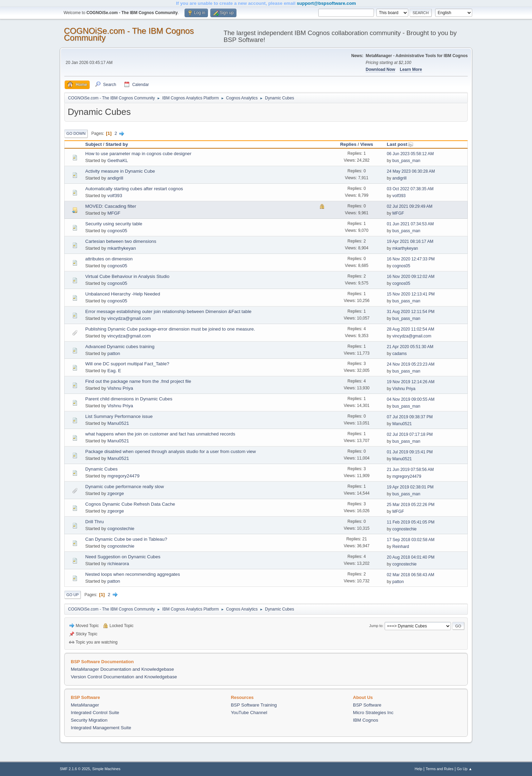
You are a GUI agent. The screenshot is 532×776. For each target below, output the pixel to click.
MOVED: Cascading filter (111, 206)
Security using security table (114, 224)
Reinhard (401, 547)
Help (419, 769)
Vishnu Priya (120, 388)
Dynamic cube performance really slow (125, 487)
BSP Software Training (254, 705)
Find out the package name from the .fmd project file (138, 381)
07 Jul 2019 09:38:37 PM (410, 417)
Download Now (380, 69)
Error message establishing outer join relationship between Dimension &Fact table (168, 311)
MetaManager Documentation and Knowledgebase (122, 669)
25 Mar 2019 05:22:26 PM (411, 505)
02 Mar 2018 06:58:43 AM (411, 575)
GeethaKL (118, 160)
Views (367, 144)
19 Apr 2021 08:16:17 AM (410, 241)
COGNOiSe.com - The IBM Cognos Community (129, 34)
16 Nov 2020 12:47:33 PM (411, 259)
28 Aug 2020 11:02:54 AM (411, 329)
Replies (348, 144)
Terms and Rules (440, 769)
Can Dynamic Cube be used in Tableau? (126, 539)
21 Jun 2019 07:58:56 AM (411, 470)
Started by (117, 144)
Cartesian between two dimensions (121, 241)
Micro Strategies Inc (373, 713)
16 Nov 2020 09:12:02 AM (411, 277)
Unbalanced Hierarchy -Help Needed (123, 294)
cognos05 (117, 231)
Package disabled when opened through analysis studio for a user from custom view (170, 451)
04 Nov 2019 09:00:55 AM (411, 399)
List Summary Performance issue (119, 416)
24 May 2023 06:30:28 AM (411, 171)
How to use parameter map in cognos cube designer (138, 154)
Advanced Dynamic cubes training (120, 347)
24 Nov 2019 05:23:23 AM (411, 364)
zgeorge (115, 493)
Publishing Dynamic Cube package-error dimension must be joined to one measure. (170, 329)
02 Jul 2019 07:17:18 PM (410, 434)
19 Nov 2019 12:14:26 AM (411, 382)
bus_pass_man (406, 161)
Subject (93, 144)
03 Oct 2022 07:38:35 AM (410, 189)
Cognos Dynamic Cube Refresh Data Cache (130, 504)
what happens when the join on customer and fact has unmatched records (160, 434)
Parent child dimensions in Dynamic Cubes (129, 399)
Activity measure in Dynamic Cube (120, 171)
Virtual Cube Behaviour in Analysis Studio (127, 276)
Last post (400, 144)
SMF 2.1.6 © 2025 (75, 769)
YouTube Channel (249, 713)
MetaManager (85, 705)
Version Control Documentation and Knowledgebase (124, 677)
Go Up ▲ (464, 769)
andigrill (115, 178)
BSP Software (367, 705)
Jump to (376, 626)
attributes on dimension (109, 259)
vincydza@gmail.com (129, 318)
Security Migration (89, 720)
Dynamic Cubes (101, 469)
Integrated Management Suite (101, 728)
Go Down (76, 133)
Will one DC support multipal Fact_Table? (127, 364)
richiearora (118, 564)
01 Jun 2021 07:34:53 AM (411, 224)
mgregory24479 (123, 476)
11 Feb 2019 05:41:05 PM (411, 522)
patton (114, 353)
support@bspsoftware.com (326, 3)
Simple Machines (106, 769)
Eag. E (114, 371)
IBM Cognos (365, 720)
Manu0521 (118, 423)
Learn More (411, 69)
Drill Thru (95, 522)
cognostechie (121, 529)
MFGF (114, 213)
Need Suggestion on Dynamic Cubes (123, 557)
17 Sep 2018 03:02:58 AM (411, 540)
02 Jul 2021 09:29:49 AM (410, 206)
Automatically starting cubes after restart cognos (134, 189)
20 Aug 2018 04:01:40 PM (411, 557)
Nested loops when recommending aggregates (133, 574)
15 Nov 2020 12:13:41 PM (411, 294)
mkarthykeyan (121, 248)
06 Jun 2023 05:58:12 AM (411, 154)
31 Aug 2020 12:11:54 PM (411, 312)
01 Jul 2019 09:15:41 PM (410, 452)
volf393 (115, 196)
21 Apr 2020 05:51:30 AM (410, 347)
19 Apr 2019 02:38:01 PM (410, 487)
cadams (400, 354)
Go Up (73, 595)
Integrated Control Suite (95, 713)
